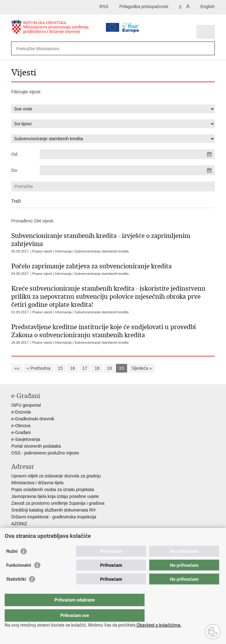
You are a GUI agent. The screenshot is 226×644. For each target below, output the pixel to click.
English (208, 7)
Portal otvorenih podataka (36, 446)
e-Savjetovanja (26, 439)
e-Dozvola (21, 412)
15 (60, 368)
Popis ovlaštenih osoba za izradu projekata (53, 490)
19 (109, 368)
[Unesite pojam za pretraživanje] (95, 49)
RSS (104, 7)
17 (85, 368)
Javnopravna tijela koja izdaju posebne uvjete (55, 496)
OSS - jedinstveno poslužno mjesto (45, 453)
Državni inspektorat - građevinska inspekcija (54, 517)
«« (17, 368)
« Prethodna (39, 368)
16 (72, 368)
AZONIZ (19, 524)
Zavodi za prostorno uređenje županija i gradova (58, 503)
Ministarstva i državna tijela (37, 483)
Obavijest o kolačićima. (158, 625)
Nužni (12, 564)
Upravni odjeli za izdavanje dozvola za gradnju (56, 476)
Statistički (16, 592)
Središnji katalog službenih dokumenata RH (53, 510)
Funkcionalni (19, 578)
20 (122, 368)
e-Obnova (21, 426)
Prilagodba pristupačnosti (144, 7)
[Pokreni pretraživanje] (209, 49)
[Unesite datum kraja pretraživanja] (127, 170)
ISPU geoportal (26, 405)
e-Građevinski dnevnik (33, 419)
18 (97, 368)
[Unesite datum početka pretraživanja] (127, 154)
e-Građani (21, 432)
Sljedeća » (142, 368)
